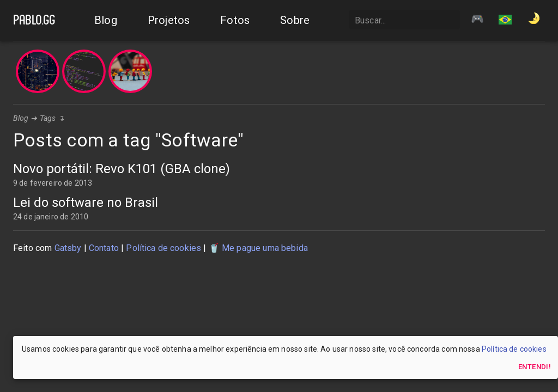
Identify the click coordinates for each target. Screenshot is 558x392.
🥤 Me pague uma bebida (258, 248)
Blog (21, 118)
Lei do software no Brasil (86, 203)
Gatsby (68, 248)
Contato (104, 248)
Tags (48, 118)
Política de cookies (163, 248)
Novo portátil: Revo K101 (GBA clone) (122, 169)
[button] (505, 21)
